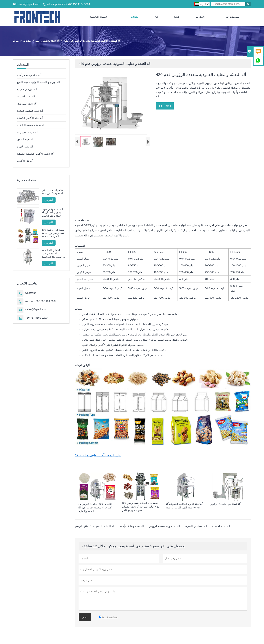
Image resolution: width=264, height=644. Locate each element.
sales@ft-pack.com (29, 4)
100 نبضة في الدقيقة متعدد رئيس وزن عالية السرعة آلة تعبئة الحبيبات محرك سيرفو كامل (53, 233)
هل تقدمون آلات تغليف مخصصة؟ (98, 455)
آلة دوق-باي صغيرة (27, 90)
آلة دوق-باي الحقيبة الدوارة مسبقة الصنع (38, 82)
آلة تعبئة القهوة (25, 147)
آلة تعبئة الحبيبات (221, 526)
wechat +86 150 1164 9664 (41, 301)
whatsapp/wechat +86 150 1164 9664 (68, 4)
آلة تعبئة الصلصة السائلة (30, 111)
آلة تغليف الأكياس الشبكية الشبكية (35, 154)
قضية (177, 17)
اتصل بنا (200, 17)
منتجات (135, 17)
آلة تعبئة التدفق (25, 140)
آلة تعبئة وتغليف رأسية (47, 41)
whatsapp (31, 293)
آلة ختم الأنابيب (25, 161)
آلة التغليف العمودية (104, 526)
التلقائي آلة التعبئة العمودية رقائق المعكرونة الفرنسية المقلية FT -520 (52, 254)
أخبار (157, 17)
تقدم (85, 617)
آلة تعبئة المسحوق (27, 104)
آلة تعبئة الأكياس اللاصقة (30, 118)
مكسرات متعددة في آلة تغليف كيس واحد (53, 192)
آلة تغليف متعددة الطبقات (31, 125)
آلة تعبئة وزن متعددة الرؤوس (164, 526)
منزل (16, 41)
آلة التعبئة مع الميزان (196, 526)
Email (165, 106)
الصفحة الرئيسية (99, 17)
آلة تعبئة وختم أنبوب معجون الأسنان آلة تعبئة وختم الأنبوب (52, 213)
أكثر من (49, 200)
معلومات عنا (232, 17)
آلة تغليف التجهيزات (28, 132)
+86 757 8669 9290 (36, 318)
